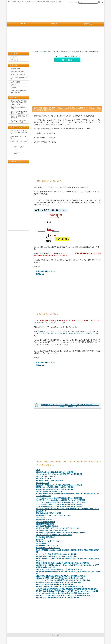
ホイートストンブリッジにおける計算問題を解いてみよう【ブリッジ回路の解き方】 (64, 580)
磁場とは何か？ (41, 511)
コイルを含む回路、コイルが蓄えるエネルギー (51, 530)
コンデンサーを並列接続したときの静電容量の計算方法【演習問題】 (59, 507)
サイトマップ (55, 635)
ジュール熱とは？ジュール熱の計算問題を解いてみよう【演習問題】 (59, 498)
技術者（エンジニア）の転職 (19, 141)
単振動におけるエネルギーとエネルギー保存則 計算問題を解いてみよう (60, 587)
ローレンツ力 (40, 517)
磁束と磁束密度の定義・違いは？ (47, 526)
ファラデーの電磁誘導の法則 (45, 522)
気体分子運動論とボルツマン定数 (47, 546)
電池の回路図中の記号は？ (46, 271)
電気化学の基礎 (15, 69)
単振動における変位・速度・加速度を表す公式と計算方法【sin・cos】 (60, 578)
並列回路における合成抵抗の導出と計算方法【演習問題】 (55, 489)
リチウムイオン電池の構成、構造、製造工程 (19, 91)
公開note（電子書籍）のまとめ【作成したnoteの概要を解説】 (19, 132)
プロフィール (14, 57)
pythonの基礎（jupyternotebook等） (19, 78)
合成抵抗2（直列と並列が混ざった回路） (50, 491)
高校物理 (44, 52)
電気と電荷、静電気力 (43, 479)
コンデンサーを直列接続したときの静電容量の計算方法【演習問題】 (59, 504)
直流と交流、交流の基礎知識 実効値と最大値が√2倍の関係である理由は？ (61, 533)
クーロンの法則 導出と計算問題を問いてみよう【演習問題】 (57, 554)
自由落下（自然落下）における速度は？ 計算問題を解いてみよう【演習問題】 (63, 563)
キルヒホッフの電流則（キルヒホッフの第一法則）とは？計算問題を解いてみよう (64, 595)
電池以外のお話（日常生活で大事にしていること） (19, 121)
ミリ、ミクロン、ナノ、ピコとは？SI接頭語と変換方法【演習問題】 (59, 474)
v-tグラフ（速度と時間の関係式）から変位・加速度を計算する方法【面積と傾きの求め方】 (67, 589)
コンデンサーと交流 (42, 483)
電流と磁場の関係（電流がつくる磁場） (49, 513)
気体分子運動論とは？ (43, 543)
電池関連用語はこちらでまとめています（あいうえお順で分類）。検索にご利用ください (70, 406)
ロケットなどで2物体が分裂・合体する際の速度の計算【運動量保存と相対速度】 (63, 593)
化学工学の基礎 (15, 82)
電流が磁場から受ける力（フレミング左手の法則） (53, 515)
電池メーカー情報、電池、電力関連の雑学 (19, 117)
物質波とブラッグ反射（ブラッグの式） (49, 541)
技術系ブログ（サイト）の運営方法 (19, 138)
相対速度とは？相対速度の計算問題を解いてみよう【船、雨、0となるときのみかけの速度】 (67, 591)
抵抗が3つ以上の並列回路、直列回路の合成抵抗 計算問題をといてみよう (61, 576)
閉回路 (41, 331)
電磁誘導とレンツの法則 (44, 520)
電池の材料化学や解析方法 (18, 72)
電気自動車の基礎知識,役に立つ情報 (19, 108)
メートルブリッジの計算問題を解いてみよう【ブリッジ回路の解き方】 (60, 582)
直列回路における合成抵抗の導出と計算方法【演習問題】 (55, 487)
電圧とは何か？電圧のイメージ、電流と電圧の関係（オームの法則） (59, 485)
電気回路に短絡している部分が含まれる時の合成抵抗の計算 (56, 556)
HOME (23, 24)
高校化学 (13, 88)
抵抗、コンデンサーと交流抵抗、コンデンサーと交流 (54, 535)
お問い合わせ (14, 60)
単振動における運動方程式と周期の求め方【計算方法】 (55, 585)
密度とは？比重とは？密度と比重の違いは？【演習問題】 (55, 472)
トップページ (36, 52)
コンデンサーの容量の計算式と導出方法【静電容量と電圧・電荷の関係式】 (61, 502)
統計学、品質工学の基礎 (18, 75)
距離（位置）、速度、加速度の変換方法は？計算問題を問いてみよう (59, 569)
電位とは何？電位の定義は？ (45, 476)
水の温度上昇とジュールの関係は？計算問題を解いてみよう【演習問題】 (61, 500)
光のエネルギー (41, 539)
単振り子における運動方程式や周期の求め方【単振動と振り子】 (58, 598)
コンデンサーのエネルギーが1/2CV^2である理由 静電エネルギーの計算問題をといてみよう (67, 509)
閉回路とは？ (41, 274)
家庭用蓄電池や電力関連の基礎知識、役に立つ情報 (19, 112)
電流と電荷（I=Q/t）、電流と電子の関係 (49, 481)
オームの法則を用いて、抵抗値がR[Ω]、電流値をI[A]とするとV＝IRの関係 (67, 333)
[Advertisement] (56, 40)
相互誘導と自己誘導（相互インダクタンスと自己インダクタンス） (58, 528)
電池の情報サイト (55, 641)
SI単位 (38, 470)
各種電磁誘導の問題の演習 (45, 524)
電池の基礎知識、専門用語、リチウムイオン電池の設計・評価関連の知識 (19, 103)
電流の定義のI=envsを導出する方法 (48, 548)
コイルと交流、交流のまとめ (45, 537)
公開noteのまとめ (67, 60)
